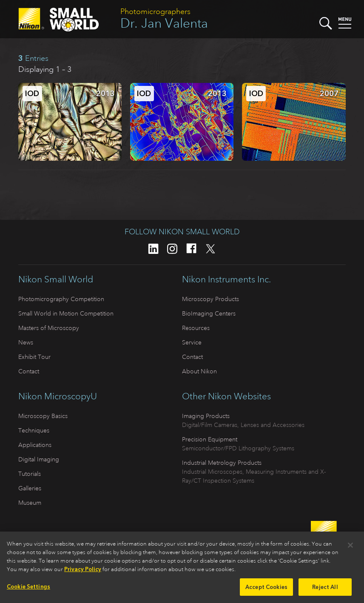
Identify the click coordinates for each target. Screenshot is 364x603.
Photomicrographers (155, 11)
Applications (35, 445)
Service (192, 342)
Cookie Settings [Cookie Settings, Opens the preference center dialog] (28, 589)
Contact (29, 371)
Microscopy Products (210, 299)
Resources (196, 328)
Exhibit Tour (34, 357)
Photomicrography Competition (61, 299)
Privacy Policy (83, 572)
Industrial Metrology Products (222, 463)
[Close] (350, 548)
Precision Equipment (210, 439)
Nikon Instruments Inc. (226, 279)
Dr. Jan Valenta (164, 23)
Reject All (325, 590)
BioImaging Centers (209, 313)
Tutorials (30, 474)
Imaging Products (206, 416)
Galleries (30, 488)
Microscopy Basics (43, 416)
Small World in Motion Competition (66, 313)
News (26, 342)
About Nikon (199, 371)
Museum (30, 503)
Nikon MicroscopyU (58, 396)
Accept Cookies (266, 590)
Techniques (34, 430)
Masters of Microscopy (49, 328)
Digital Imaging (39, 459)
